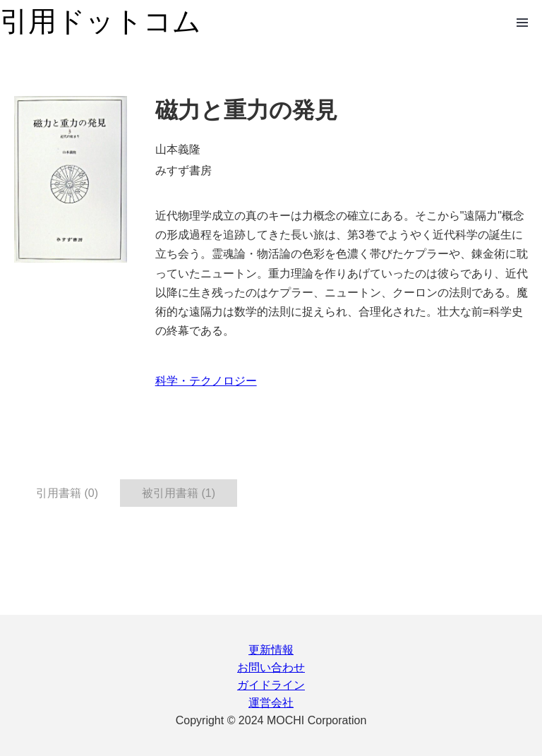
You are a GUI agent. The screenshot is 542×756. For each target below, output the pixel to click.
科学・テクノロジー (206, 381)
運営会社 (271, 703)
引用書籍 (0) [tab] (67, 493)
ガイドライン (271, 685)
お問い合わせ (271, 667)
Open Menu (522, 23)
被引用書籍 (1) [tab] (179, 493)
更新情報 (271, 650)
